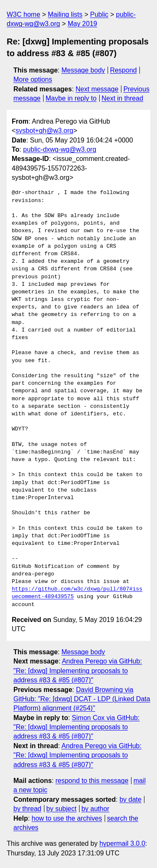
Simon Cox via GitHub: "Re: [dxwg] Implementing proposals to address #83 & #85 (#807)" (76, 727)
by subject (62, 809)
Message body (83, 70)
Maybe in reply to (71, 98)
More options (33, 79)
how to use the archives (67, 818)
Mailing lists (65, 14)
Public (99, 14)
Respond (124, 70)
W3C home (23, 14)
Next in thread (122, 98)
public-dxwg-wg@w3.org (60, 149)
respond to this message (92, 781)
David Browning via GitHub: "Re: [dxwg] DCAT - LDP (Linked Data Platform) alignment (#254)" (82, 699)
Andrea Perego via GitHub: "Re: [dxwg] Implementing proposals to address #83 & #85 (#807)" (78, 671)
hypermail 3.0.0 (122, 843)
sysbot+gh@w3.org (44, 131)
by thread (27, 809)
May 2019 (82, 24)
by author (95, 809)
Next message (97, 89)
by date (130, 799)
